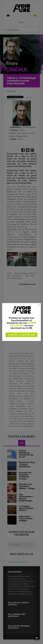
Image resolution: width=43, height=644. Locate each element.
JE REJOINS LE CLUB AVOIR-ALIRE (22, 335)
